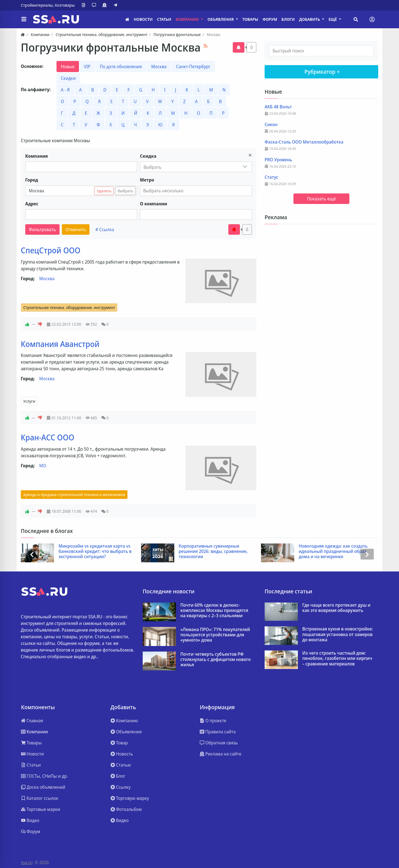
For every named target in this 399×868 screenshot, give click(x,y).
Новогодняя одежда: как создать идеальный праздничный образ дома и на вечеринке (333, 552)
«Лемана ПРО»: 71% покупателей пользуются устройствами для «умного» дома (215, 635)
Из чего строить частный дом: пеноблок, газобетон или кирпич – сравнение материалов (337, 658)
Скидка (148, 156)
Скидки (68, 78)
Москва (159, 67)
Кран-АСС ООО (48, 437)
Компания (37, 156)
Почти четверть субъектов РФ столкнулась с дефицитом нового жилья (216, 660)
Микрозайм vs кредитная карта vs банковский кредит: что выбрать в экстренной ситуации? (95, 552)
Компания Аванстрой (60, 344)
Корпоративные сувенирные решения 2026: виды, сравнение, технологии (213, 552)
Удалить (104, 191)
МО (43, 466)
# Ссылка (105, 229)
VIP (87, 67)
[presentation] (32, 554)
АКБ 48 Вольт (278, 107)
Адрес (32, 204)
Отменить (76, 229)
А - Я (65, 90)
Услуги (29, 401)
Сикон (271, 125)
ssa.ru (27, 862)
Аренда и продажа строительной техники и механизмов (74, 495)
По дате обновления (121, 67)
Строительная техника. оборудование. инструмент (69, 307)
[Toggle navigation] (372, 19)
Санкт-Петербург (193, 67)
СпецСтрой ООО (51, 250)
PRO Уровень (278, 160)
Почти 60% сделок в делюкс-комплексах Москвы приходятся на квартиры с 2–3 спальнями (214, 611)
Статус (271, 177)
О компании (154, 204)
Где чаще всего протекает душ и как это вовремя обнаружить (336, 608)
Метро (147, 180)
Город (32, 180)
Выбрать (125, 191)
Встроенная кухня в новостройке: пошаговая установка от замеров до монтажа (338, 634)
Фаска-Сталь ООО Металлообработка (304, 142)
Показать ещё (321, 199)
